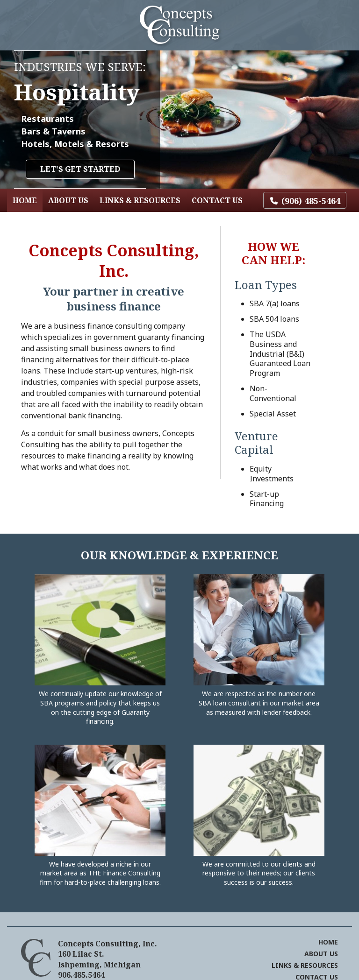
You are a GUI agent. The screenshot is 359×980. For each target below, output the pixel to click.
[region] (179, 120)
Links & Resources (140, 200)
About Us (68, 200)
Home (25, 200)
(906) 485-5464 (311, 201)
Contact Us (217, 200)
